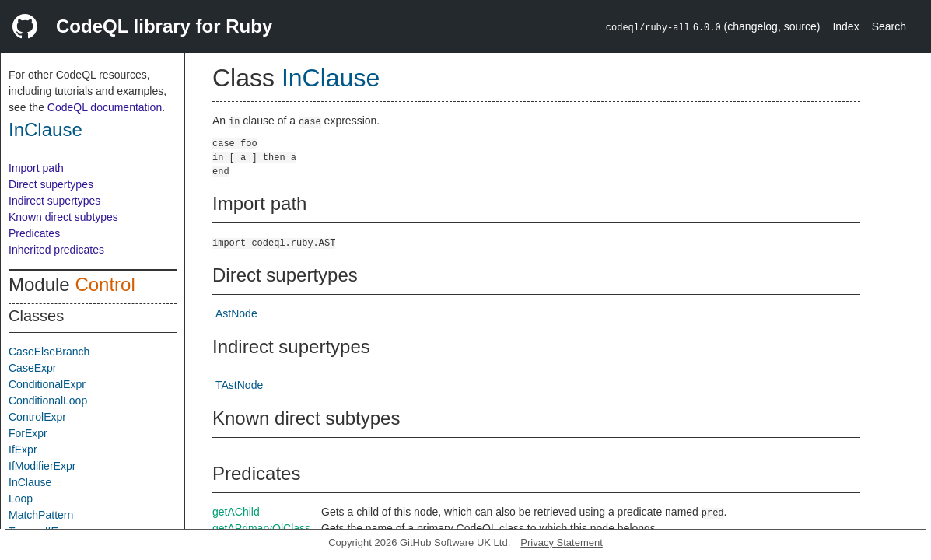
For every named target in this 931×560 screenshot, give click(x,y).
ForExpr (28, 433)
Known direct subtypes (63, 217)
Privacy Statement (562, 542)
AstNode (236, 313)
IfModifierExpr (42, 466)
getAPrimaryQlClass (261, 528)
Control (105, 284)
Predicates (34, 233)
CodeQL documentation (105, 107)
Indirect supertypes (54, 201)
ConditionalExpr (47, 384)
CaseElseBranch (49, 352)
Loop (21, 499)
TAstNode (239, 385)
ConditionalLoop (48, 401)
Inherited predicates (56, 250)
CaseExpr (32, 368)
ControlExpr (37, 417)
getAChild (236, 512)
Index (845, 26)
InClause (45, 129)
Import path (36, 168)
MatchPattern (41, 515)
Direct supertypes (51, 184)
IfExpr (23, 450)
